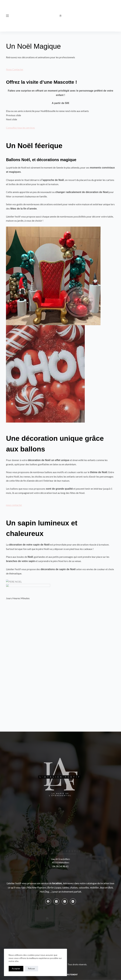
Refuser (32, 969)
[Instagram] (65, 822)
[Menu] (7, 16)
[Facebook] (48, 822)
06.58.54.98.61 (60, 787)
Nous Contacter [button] (15, 69)
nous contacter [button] (14, 505)
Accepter (16, 969)
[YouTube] (73, 822)
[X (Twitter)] (56, 822)
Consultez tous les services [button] (20, 128)
